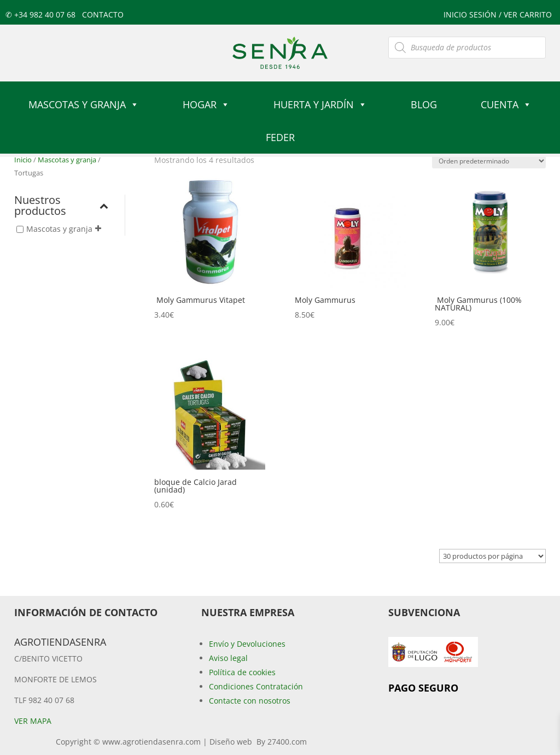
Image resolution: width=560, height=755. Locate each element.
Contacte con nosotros (250, 701)
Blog (424, 104)
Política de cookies (242, 672)
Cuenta (506, 104)
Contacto (103, 14)
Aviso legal (228, 658)
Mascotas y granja (84, 104)
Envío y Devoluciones (247, 644)
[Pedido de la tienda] (489, 161)
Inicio (23, 160)
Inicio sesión (471, 14)
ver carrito (528, 14)
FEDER (280, 137)
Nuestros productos (61, 206)
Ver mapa (33, 721)
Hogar (206, 104)
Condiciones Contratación (256, 686)
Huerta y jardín (320, 104)
